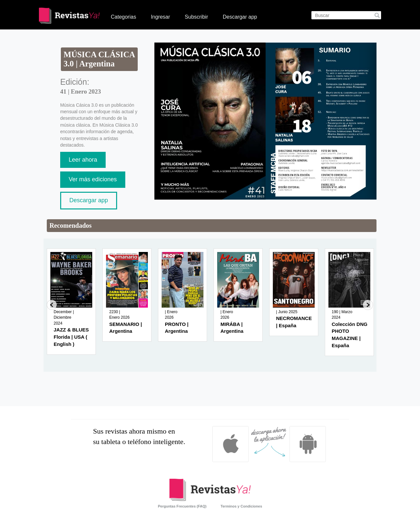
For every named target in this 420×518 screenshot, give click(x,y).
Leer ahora (83, 160)
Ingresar (160, 17)
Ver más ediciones (93, 179)
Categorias (123, 17)
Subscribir (196, 17)
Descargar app (240, 17)
